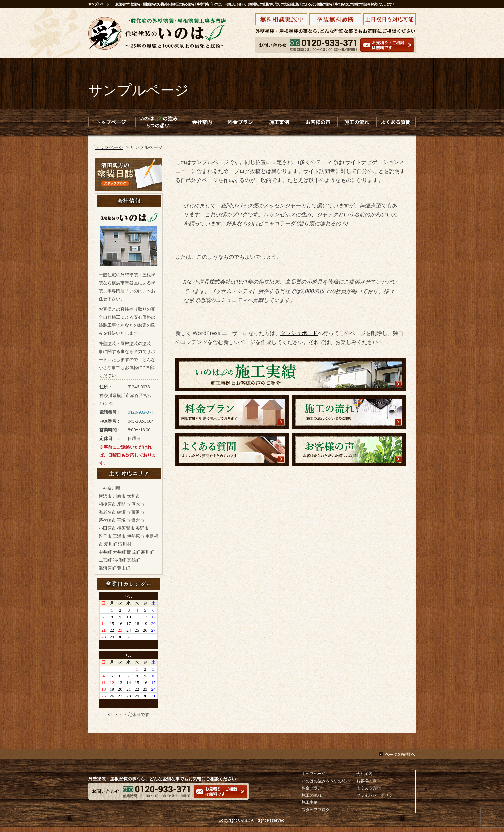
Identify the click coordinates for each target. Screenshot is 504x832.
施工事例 (310, 802)
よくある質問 (368, 788)
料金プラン (312, 788)
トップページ (109, 147)
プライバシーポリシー (376, 795)
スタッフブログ (316, 809)
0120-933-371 (141, 412)
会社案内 (364, 773)
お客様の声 (366, 781)
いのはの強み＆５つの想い (326, 781)
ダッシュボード (299, 333)
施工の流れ (312, 795)
